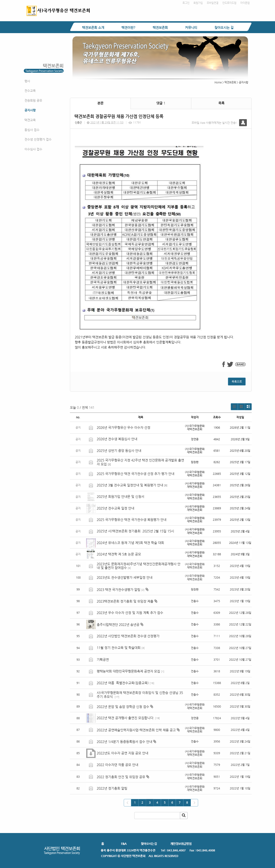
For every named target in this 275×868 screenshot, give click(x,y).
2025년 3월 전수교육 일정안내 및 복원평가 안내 (130, 485)
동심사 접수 (32, 130)
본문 (100, 103)
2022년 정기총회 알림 (112, 788)
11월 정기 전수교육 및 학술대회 (119, 648)
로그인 (186, 3)
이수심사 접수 (33, 149)
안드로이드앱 (229, 3)
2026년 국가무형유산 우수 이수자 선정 (124, 427)
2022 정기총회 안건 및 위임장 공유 (121, 777)
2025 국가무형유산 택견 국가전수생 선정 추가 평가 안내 (136, 474)
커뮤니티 (191, 28)
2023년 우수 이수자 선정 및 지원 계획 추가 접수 (130, 613)
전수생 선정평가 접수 (38, 139)
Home (218, 82)
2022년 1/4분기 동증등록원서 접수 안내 (124, 742)
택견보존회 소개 (93, 28)
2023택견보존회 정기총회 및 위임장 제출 (125, 601)
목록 (221, 103)
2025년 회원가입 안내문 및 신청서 (120, 496)
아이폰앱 (245, 3)
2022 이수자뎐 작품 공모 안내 (117, 765)
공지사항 (30, 110)
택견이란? (128, 28)
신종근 (78, 123)
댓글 (161, 103)
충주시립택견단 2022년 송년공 (118, 625)
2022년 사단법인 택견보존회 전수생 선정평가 (128, 636)
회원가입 (198, 3)
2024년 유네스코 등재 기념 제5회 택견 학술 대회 (130, 543)
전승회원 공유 (33, 100)
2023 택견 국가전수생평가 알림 (119, 590)
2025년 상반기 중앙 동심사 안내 (119, 451)
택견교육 (30, 120)
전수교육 (30, 91)
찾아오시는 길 (224, 28)
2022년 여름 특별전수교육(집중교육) (123, 683)
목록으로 (237, 382)
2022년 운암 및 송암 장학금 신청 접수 (123, 707)
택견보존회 (160, 28)
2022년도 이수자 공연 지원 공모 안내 (122, 753)
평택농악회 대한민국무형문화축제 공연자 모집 (128, 671)
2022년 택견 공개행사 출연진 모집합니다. (125, 718)
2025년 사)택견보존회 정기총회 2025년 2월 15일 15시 (135, 531)
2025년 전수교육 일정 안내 (116, 508)
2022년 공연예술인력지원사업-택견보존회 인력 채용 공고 (136, 730)
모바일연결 (213, 3)
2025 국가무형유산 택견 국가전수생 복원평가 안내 (132, 520)
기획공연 (103, 660)
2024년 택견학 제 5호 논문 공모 (119, 554)
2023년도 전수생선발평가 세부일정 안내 (125, 577)
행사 (27, 81)
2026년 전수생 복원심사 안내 (117, 439)
